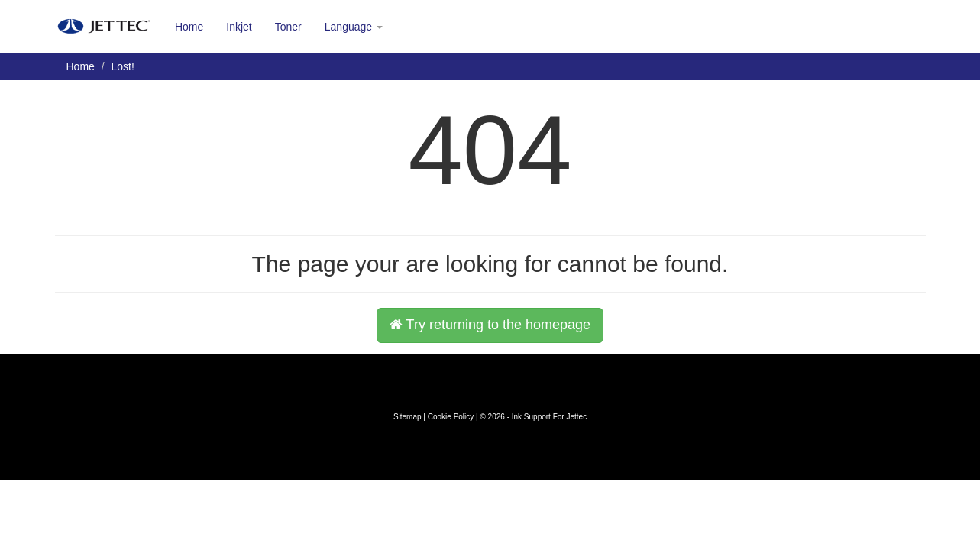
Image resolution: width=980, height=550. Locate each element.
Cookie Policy (451, 417)
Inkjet (239, 27)
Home (189, 27)
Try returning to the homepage (490, 325)
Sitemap (408, 417)
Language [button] (354, 27)
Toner (288, 27)
